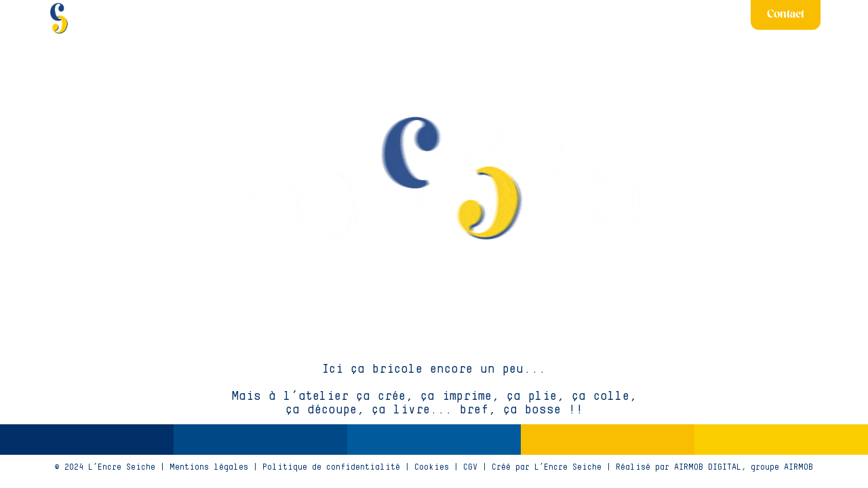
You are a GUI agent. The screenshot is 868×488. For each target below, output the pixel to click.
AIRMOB (798, 468)
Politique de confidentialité (331, 468)
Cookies (432, 468)
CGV (470, 468)
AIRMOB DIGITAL (708, 468)
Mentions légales (209, 468)
